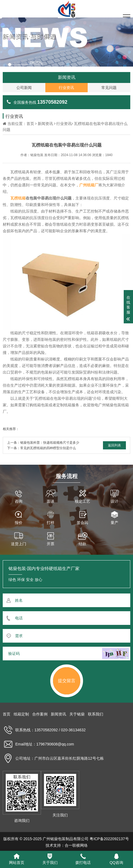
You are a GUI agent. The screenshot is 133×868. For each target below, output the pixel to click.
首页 (30, 124)
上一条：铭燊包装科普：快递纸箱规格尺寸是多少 (43, 443)
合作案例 (40, 714)
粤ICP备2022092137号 (109, 839)
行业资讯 (64, 124)
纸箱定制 (21, 714)
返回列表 (114, 445)
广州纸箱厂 (89, 185)
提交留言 (67, 681)
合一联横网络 (76, 845)
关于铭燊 (77, 714)
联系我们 (96, 714)
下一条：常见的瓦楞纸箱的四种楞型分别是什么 (42, 448)
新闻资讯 (45, 124)
